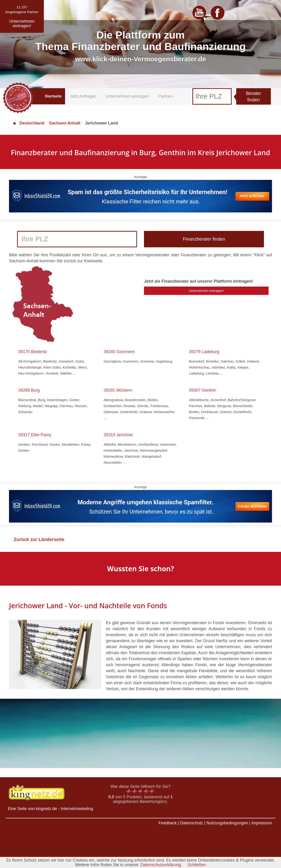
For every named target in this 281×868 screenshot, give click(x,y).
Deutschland (28, 123)
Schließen (197, 865)
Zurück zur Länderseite (39, 539)
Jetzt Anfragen (83, 96)
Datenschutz (191, 823)
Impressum (262, 823)
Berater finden (254, 97)
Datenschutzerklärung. (161, 865)
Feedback (168, 823)
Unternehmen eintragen (127, 96)
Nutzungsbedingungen (227, 823)
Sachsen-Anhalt (65, 123)
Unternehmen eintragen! (206, 291)
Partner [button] (166, 96)
